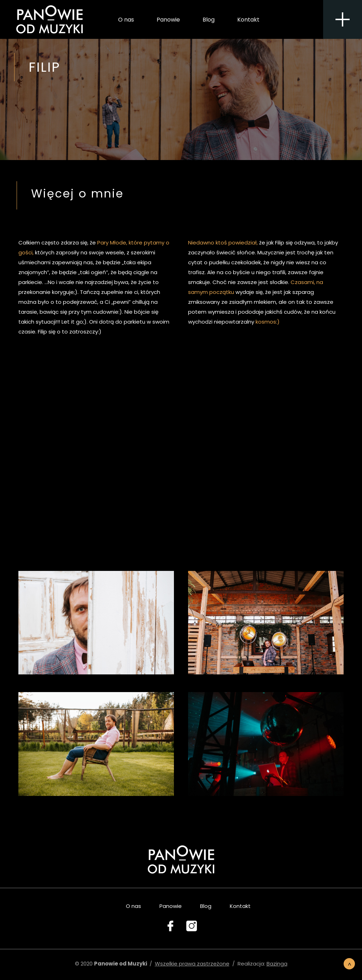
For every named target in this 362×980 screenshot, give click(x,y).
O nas (126, 21)
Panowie (168, 21)
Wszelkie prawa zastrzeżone (192, 964)
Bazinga (277, 964)
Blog (209, 21)
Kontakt (248, 21)
